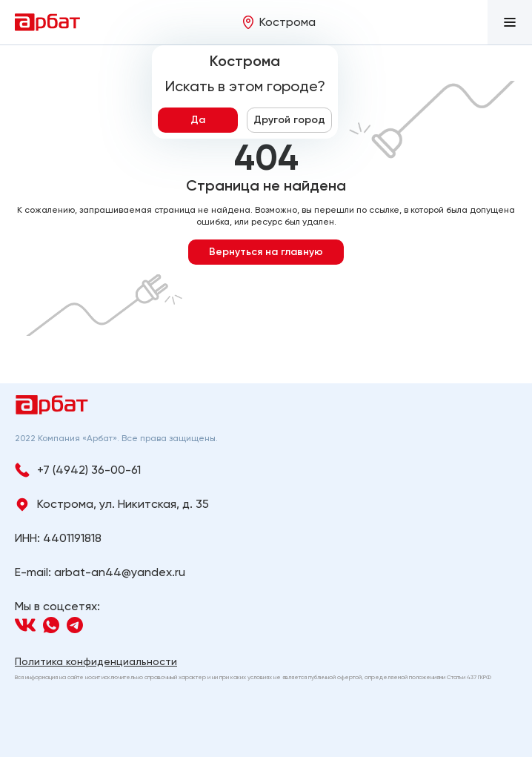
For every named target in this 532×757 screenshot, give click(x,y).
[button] (510, 22)
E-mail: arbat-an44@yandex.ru (100, 572)
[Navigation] (25, 625)
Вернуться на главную (266, 252)
